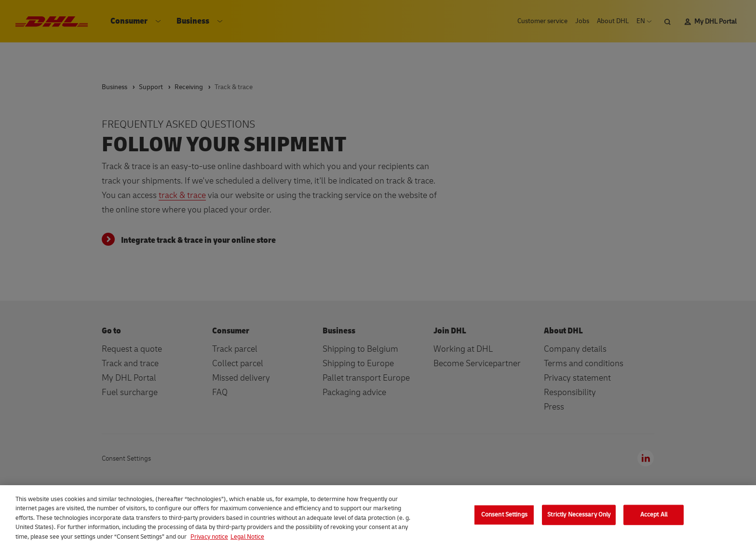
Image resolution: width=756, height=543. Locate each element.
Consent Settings (504, 518)
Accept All (654, 518)
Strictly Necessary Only (579, 518)
